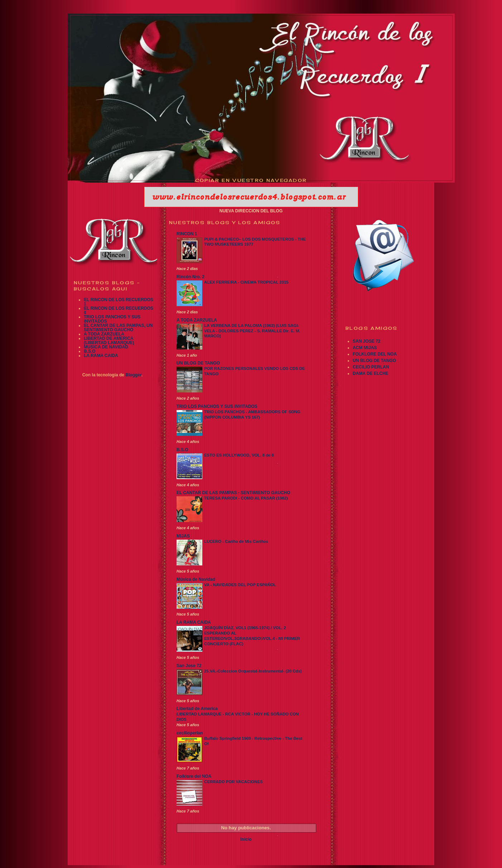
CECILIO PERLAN (371, 367)
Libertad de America (197, 709)
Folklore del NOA (194, 776)
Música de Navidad (196, 579)
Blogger (133, 375)
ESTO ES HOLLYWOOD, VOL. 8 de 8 (239, 455)
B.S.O (90, 351)
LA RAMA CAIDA (101, 356)
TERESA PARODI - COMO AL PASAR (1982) (246, 498)
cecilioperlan (190, 733)
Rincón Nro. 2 (190, 277)
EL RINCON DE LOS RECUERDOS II (119, 310)
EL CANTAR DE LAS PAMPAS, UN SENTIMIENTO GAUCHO (118, 328)
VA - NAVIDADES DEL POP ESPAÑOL (240, 585)
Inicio (246, 839)
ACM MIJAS (365, 348)
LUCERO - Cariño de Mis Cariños (236, 541)
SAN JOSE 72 (366, 341)
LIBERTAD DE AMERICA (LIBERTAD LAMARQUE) (109, 341)
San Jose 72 (189, 666)
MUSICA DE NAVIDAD (106, 347)
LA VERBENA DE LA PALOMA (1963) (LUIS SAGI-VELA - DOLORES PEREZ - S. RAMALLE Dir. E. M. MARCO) (252, 331)
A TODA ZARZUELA (104, 334)
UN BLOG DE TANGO (198, 363)
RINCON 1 (187, 234)
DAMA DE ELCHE (371, 373)
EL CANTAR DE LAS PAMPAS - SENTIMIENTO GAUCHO (233, 493)
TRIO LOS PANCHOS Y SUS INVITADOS (112, 319)
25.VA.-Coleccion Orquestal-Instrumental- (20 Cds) (253, 671)
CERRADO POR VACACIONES (233, 782)
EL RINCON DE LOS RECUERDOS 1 (119, 302)
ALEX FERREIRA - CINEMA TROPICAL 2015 (246, 282)
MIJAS (183, 536)
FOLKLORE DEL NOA (375, 354)
